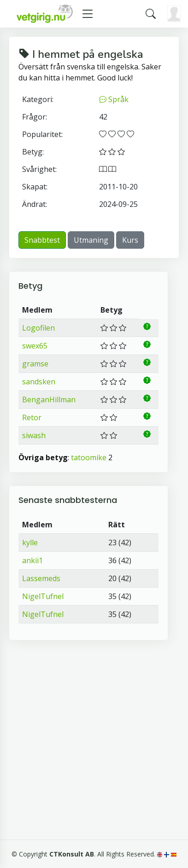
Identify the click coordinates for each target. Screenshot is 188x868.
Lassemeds (41, 578)
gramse (35, 364)
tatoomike (89, 457)
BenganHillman (49, 400)
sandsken (39, 382)
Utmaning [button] (91, 240)
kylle (30, 542)
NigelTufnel (43, 596)
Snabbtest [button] (42, 240)
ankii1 (32, 560)
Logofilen (38, 328)
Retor (32, 417)
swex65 (35, 346)
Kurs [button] (130, 240)
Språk (114, 99)
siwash (34, 435)
